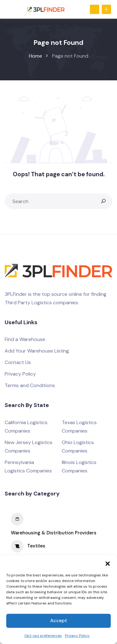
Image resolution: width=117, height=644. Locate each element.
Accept (59, 621)
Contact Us (18, 362)
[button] (108, 563)
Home (36, 56)
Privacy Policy (77, 636)
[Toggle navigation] (7, 9)
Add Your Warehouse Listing (37, 351)
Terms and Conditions (30, 385)
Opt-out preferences (43, 636)
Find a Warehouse (25, 339)
